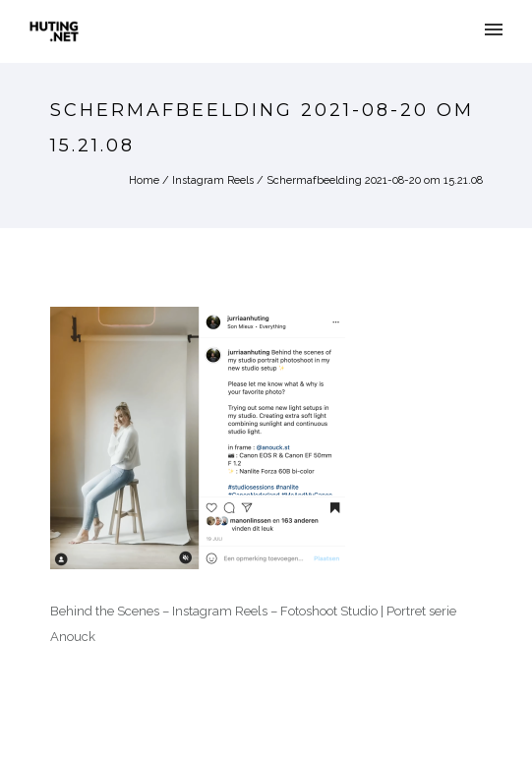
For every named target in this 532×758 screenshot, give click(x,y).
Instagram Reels (213, 180)
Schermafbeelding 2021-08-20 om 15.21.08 (375, 180)
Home (144, 180)
